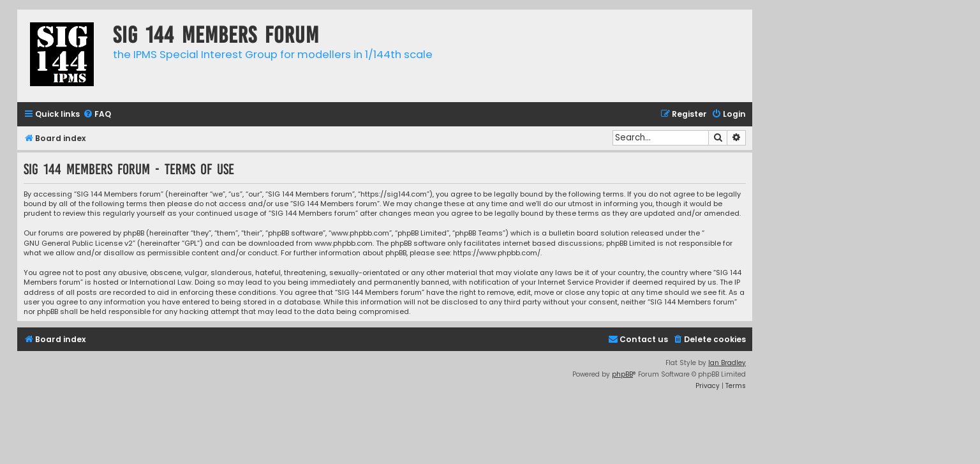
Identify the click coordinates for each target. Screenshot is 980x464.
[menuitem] (97, 115)
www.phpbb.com (344, 243)
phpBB (622, 374)
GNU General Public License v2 (78, 243)
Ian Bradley (727, 363)
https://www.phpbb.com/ (497, 253)
